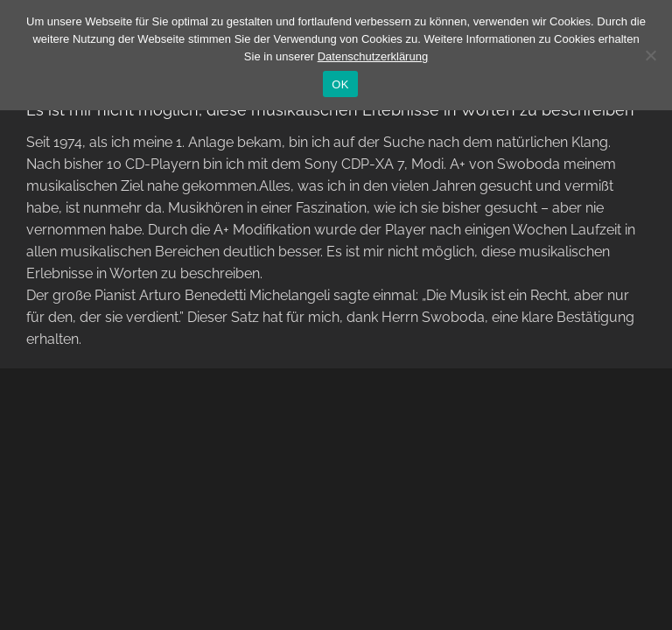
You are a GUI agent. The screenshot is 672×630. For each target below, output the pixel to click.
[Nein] (650, 55)
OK (340, 84)
